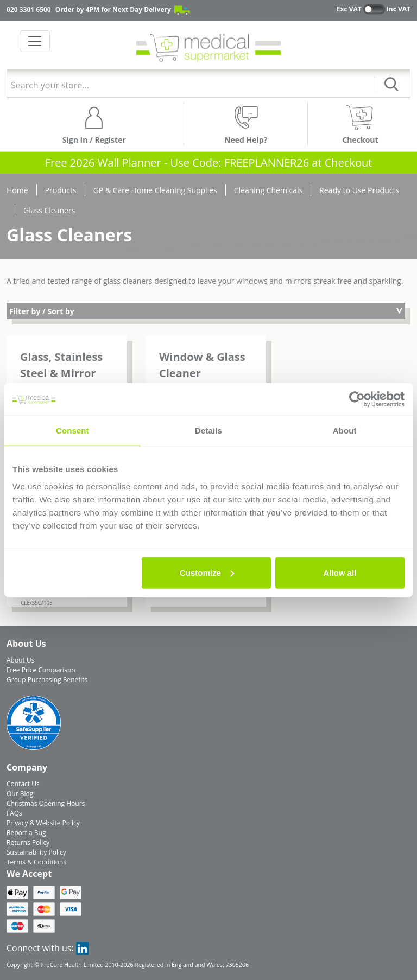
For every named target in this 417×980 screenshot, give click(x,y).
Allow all (340, 572)
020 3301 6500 (29, 9)
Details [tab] (208, 431)
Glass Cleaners (49, 210)
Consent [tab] (72, 431)
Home (17, 190)
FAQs (14, 813)
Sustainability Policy (36, 852)
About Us (20, 660)
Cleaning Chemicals (268, 190)
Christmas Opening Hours (46, 803)
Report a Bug (26, 833)
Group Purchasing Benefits (47, 680)
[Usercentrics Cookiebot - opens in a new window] (357, 399)
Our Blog (20, 794)
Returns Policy (28, 842)
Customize (207, 572)
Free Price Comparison (41, 670)
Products (61, 190)
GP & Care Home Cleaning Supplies (155, 190)
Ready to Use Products (359, 190)
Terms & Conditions (36, 862)
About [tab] (345, 431)
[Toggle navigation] (35, 41)
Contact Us (23, 784)
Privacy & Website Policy (43, 823)
